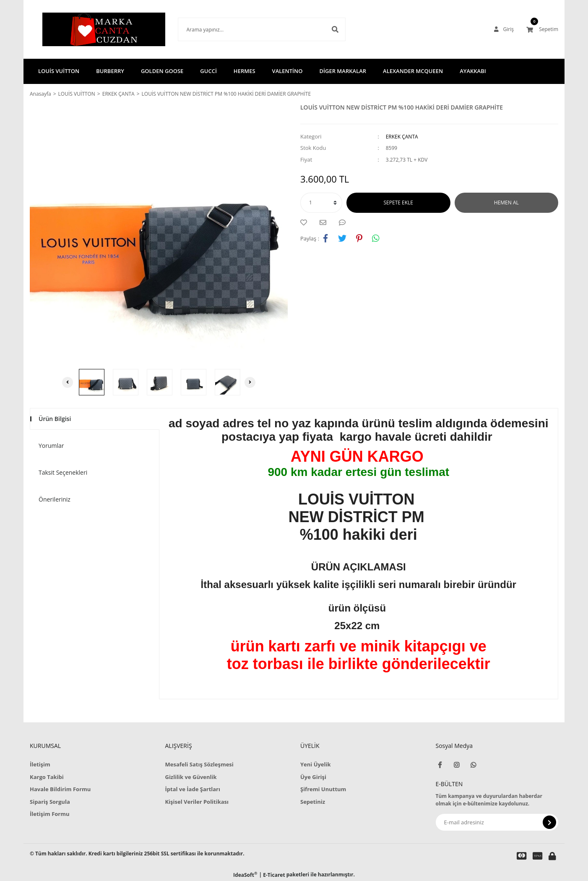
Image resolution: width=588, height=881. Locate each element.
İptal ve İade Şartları (193, 789)
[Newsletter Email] (497, 822)
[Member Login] (504, 29)
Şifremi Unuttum (323, 789)
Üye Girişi (313, 777)
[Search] (249, 29)
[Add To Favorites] (306, 222)
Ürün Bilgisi (55, 419)
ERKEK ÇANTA (402, 137)
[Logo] (91, 29)
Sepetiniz (313, 802)
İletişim (40, 764)
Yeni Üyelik (316, 764)
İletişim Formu (50, 814)
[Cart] (542, 29)
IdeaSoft (245, 875)
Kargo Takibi (47, 777)
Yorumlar (51, 446)
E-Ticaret (274, 875)
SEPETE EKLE (398, 203)
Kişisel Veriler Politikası (197, 802)
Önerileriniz (55, 499)
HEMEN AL (506, 203)
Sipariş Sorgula (50, 802)
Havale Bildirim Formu (60, 789)
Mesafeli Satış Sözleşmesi (199, 764)
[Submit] (549, 822)
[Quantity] (321, 203)
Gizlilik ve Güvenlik (191, 777)
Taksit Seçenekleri (63, 472)
